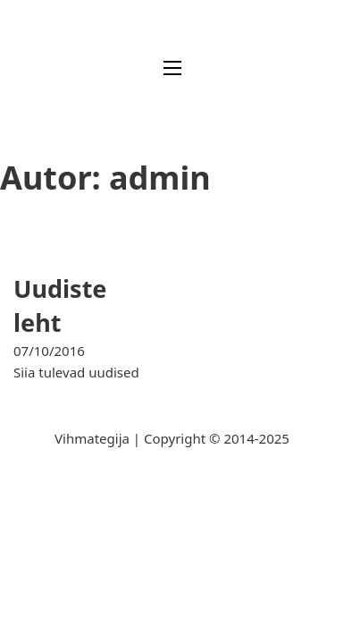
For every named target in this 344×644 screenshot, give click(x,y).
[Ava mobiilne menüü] (172, 68)
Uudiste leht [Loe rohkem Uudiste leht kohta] (60, 305)
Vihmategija (92, 438)
